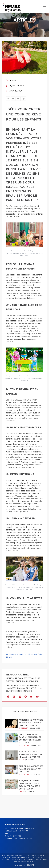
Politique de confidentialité (14, 859)
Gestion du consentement (25, 861)
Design (11, 81)
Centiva (30, 865)
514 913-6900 (15, 836)
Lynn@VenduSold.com (22, 839)
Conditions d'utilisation (36, 859)
